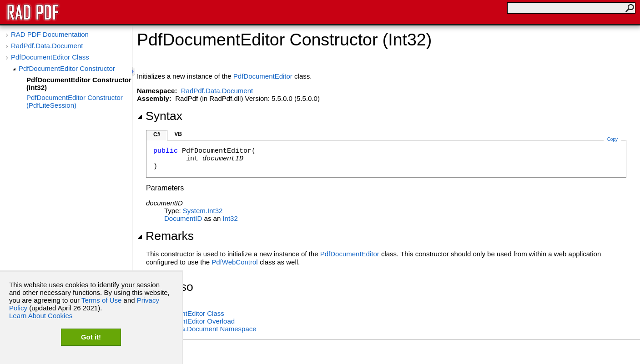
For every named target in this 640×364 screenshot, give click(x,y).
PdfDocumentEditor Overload (190, 321)
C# (157, 135)
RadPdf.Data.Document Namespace (201, 329)
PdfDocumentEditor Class (50, 57)
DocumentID (183, 218)
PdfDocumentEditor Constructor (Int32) (79, 84)
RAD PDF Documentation (50, 34)
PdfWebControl (234, 262)
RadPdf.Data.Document (47, 46)
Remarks (165, 236)
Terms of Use (101, 300)
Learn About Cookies (41, 316)
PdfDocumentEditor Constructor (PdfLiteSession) (75, 101)
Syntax (160, 116)
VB (178, 134)
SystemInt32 (203, 211)
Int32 (230, 218)
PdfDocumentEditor (263, 76)
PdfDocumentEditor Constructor (67, 68)
